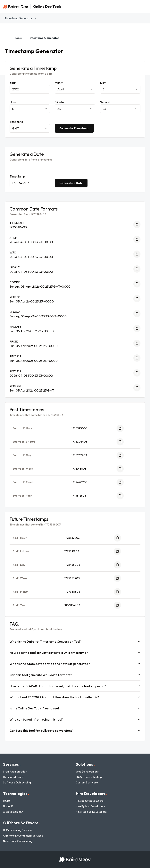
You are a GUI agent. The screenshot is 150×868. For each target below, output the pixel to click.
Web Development (87, 772)
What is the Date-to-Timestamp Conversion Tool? (75, 641)
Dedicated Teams (14, 777)
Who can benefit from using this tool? (75, 719)
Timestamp (17, 176)
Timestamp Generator (21, 18)
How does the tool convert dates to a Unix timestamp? (75, 653)
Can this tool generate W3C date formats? (75, 675)
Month (59, 83)
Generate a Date (71, 183)
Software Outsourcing (17, 782)
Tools (18, 38)
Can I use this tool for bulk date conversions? (75, 731)
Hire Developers (92, 794)
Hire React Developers (90, 801)
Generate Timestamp (74, 128)
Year (13, 83)
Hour (13, 102)
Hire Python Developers (91, 806)
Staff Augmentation (15, 772)
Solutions (85, 764)
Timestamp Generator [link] (44, 38)
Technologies (16, 794)
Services (12, 764)
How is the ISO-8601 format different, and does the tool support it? (75, 686)
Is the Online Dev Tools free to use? (75, 708)
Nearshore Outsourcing (18, 841)
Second (105, 102)
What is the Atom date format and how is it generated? (75, 664)
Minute (59, 102)
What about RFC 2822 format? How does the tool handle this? (75, 697)
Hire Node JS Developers (91, 812)
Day (103, 83)
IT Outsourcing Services (18, 830)
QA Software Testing (89, 777)
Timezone (16, 122)
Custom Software (87, 782)
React (7, 801)
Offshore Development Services (23, 836)
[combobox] (75, 89)
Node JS (8, 806)
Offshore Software (22, 823)
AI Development (13, 812)
